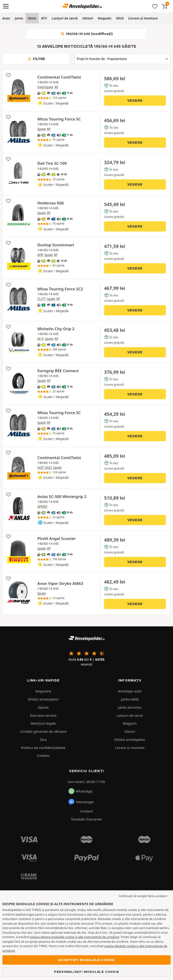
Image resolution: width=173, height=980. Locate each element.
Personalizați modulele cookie (86, 972)
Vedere (135, 101)
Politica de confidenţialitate (43, 748)
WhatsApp (80, 791)
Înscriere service (43, 715)
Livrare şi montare (143, 18)
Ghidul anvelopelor (43, 699)
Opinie (43, 707)
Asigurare (43, 691)
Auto (6, 18)
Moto (32, 18)
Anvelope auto (130, 691)
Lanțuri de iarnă (65, 18)
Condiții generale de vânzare (43, 731)
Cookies (43, 755)
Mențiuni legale (43, 723)
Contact (86, 811)
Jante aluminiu (130, 707)
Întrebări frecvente (86, 819)
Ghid (120, 18)
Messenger (81, 802)
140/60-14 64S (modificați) (87, 34)
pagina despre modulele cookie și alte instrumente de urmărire (75, 937)
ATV (44, 18)
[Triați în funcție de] (123, 59)
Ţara (43, 739)
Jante (19, 18)
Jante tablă (130, 699)
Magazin (104, 18)
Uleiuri (88, 18)
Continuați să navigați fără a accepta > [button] (144, 896)
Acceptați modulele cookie (86, 960)
